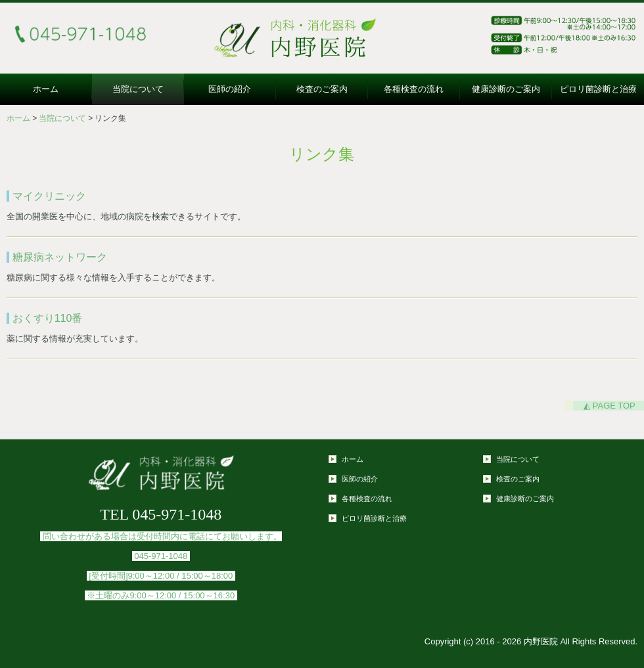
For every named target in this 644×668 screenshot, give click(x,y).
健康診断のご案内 (506, 89)
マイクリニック (49, 196)
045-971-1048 (161, 556)
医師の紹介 (230, 89)
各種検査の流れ (414, 89)
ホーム (46, 89)
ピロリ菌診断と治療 (598, 89)
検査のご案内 (322, 89)
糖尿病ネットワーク (60, 257)
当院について (138, 89)
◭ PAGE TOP (609, 406)
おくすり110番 (48, 318)
